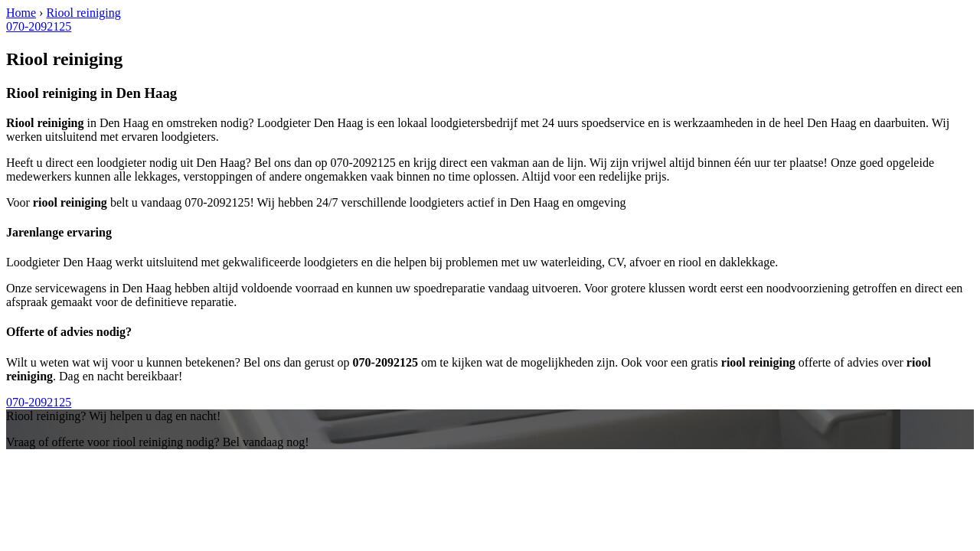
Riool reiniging (83, 13)
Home (21, 13)
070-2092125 (39, 26)
